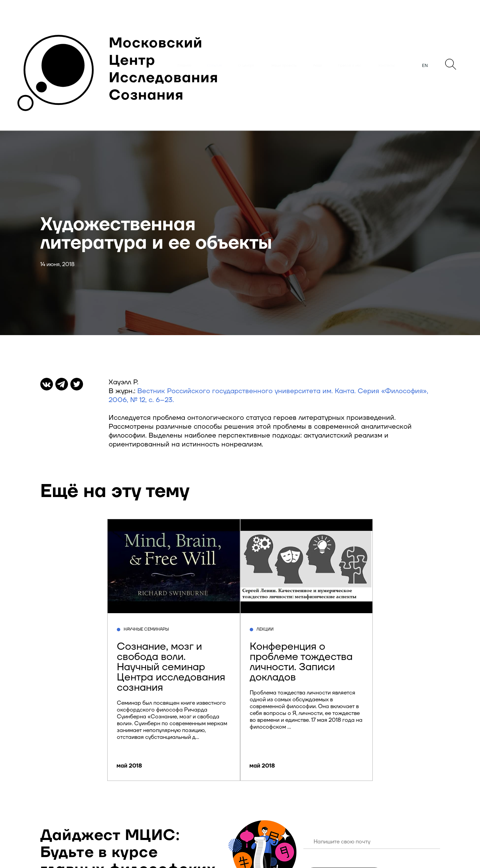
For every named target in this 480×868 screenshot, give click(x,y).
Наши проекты (284, 66)
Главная (184, 66)
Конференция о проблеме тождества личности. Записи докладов (301, 662)
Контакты (387, 66)
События (215, 66)
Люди (317, 66)
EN (425, 66)
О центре (246, 66)
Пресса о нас (350, 66)
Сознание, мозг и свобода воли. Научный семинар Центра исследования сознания (171, 667)
